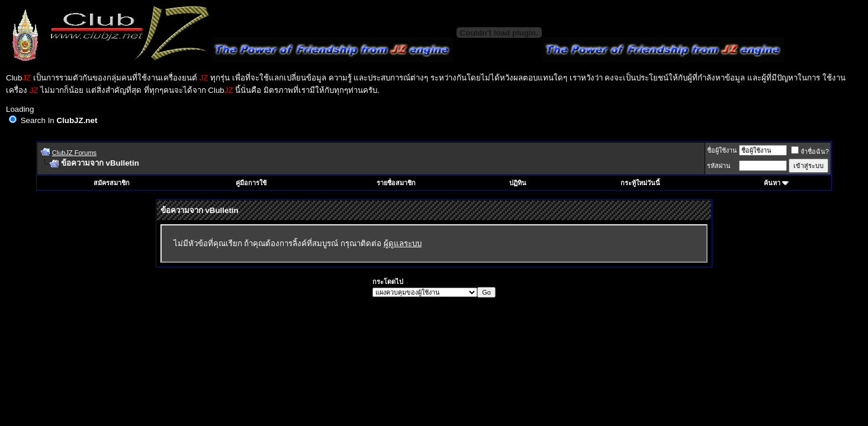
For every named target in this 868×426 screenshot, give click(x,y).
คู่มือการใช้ (251, 183)
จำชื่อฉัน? (810, 151)
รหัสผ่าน (719, 166)
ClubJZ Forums (74, 153)
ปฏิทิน (518, 183)
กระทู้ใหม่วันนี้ (640, 183)
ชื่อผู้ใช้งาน (722, 150)
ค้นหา (772, 183)
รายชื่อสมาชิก (396, 183)
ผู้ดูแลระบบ (403, 243)
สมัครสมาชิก (112, 183)
